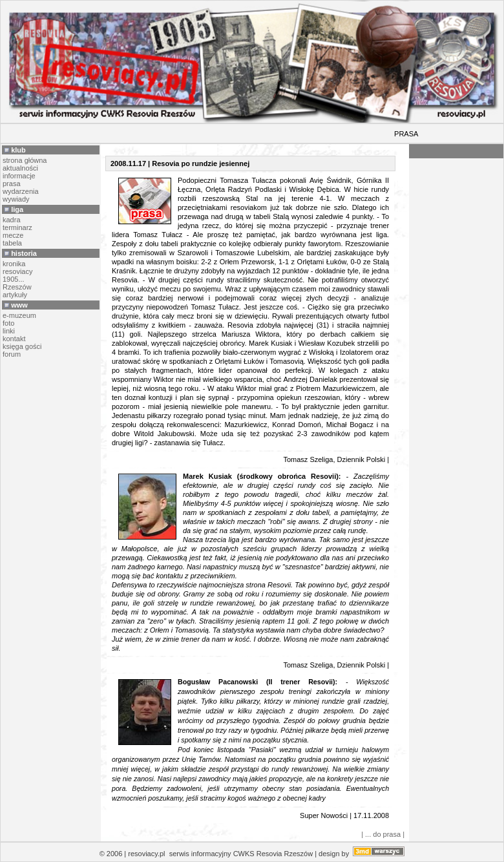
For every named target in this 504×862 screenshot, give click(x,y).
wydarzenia (21, 191)
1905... (14, 279)
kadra (12, 220)
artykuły (15, 295)
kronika (14, 264)
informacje (19, 176)
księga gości (22, 346)
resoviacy (17, 271)
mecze (13, 235)
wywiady (16, 199)
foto (8, 323)
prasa (12, 184)
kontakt (14, 339)
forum (12, 354)
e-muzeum (19, 315)
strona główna (25, 160)
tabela (12, 243)
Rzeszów (17, 287)
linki (9, 331)
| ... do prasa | (383, 834)
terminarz (17, 227)
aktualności (20, 168)
